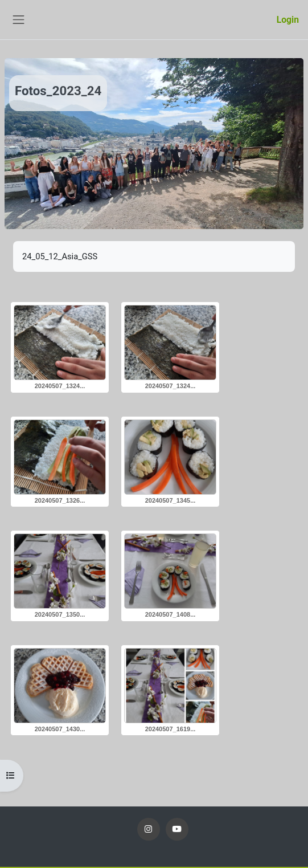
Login (288, 20)
